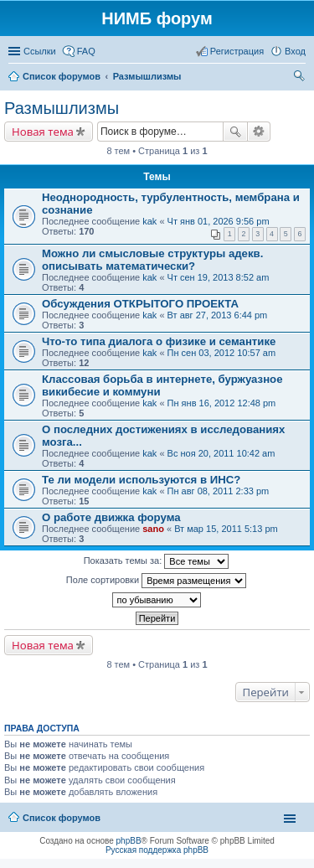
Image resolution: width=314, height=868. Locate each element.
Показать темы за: (157, 561)
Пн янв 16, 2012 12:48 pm (222, 403)
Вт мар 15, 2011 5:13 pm (226, 529)
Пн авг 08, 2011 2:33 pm (219, 491)
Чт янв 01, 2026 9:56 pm (219, 221)
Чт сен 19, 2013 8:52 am (219, 277)
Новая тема (43, 132)
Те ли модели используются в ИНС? (141, 480)
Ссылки (40, 51)
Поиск (235, 132)
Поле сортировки (156, 581)
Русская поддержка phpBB (157, 850)
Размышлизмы (62, 108)
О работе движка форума (111, 517)
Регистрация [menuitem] (237, 51)
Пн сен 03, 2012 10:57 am (222, 353)
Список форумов (62, 818)
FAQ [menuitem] (86, 51)
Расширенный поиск (259, 132)
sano (153, 529)
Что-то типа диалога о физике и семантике (159, 341)
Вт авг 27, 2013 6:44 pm (218, 315)
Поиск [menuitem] (301, 78)
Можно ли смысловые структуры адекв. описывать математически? (152, 260)
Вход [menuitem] (295, 51)
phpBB (129, 841)
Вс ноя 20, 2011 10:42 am (221, 453)
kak (149, 221)
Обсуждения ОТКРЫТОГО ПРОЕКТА (140, 304)
